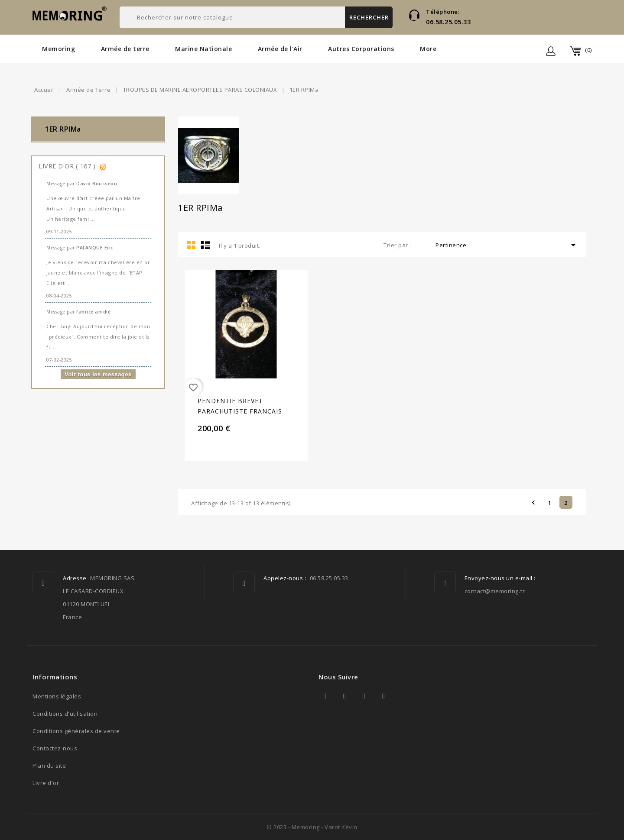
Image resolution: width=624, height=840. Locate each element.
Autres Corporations (361, 49)
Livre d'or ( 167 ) (68, 166)
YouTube (364, 696)
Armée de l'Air (280, 49)
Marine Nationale (203, 49)
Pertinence (507, 245)
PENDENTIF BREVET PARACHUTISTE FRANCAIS (240, 406)
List (205, 245)
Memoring (58, 49)
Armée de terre (125, 49)
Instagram (383, 696)
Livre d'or (46, 783)
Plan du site (49, 766)
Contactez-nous (55, 748)
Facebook (325, 696)
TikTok (403, 696)
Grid (192, 245)
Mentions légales (57, 696)
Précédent (533, 502)
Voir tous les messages (98, 374)
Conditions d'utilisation (65, 714)
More (428, 49)
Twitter (344, 696)
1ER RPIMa (63, 129)
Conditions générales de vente (76, 731)
